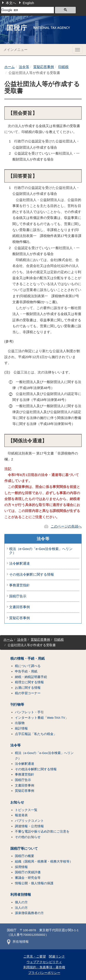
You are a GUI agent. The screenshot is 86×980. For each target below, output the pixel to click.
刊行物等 (17, 705)
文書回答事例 (19, 607)
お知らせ (17, 802)
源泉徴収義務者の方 (29, 913)
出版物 (20, 723)
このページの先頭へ (66, 526)
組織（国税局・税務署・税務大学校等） (44, 862)
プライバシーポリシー (44, 973)
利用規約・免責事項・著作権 (44, 967)
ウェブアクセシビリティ (44, 962)
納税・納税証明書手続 (31, 677)
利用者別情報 (21, 895)
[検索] (28, 10)
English (28, 3)
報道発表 (21, 815)
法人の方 (21, 908)
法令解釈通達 (19, 563)
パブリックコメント (29, 821)
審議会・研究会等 (28, 878)
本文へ (11, 3)
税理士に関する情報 (29, 682)
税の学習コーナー (28, 693)
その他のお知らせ (28, 837)
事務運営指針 (19, 585)
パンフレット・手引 (29, 712)
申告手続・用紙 (26, 671)
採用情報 (21, 867)
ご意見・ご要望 (35, 957)
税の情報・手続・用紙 (28, 659)
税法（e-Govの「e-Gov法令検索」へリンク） (41, 551)
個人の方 (21, 902)
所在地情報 (18, 942)
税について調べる (28, 666)
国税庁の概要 (25, 856)
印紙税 (63, 67)
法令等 (24, 67)
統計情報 (21, 728)
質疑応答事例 (44, 67)
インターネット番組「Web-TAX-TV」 (42, 718)
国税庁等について (24, 849)
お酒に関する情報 (28, 688)
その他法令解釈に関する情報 (32, 574)
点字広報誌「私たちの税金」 (36, 734)
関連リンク (57, 957)
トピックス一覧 (26, 810)
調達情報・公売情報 (29, 826)
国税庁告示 (18, 596)
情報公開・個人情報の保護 (34, 883)
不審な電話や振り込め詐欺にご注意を (42, 832)
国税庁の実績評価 (28, 872)
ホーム (10, 67)
